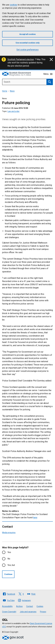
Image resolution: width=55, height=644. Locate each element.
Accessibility (7, 606)
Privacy (43, 612)
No (9, 559)
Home (5, 91)
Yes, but (11, 565)
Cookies (40, 606)
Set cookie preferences (27, 50)
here (35, 518)
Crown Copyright (9, 612)
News (12, 91)
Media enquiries (9, 533)
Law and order (14, 111)
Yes (9, 552)
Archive (19, 606)
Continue (8, 574)
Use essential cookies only (28, 43)
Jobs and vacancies (28, 612)
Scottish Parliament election (21, 59)
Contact (30, 606)
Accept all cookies (28, 34)
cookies (14, 5)
